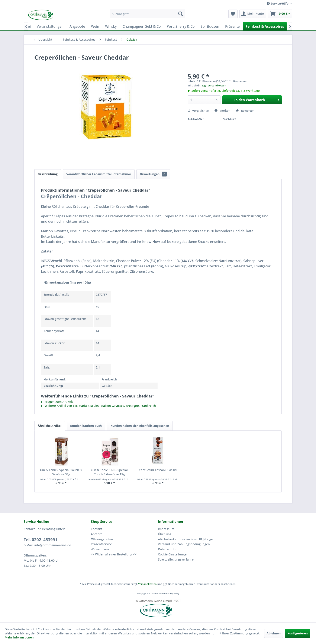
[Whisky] (111, 26)
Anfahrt (96, 534)
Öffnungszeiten (102, 539)
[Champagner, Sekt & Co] (142, 26)
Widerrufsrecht (102, 549)
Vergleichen (198, 111)
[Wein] (95, 26)
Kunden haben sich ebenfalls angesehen (140, 426)
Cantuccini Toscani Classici (158, 470)
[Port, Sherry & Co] (181, 26)
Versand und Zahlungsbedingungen (184, 544)
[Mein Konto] (253, 14)
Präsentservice (101, 544)
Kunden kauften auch (86, 426)
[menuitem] (147, 14)
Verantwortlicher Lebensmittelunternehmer (99, 174)
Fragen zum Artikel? (57, 402)
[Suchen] (181, 14)
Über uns (165, 534)
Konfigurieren (298, 633)
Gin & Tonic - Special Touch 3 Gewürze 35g (61, 472)
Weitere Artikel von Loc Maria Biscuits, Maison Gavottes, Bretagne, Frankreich (98, 406)
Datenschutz (167, 549)
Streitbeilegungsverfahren (177, 559)
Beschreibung (48, 174)
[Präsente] (232, 26)
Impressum (166, 529)
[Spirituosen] (210, 26)
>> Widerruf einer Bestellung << (114, 554)
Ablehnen (274, 633)
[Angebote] (77, 26)
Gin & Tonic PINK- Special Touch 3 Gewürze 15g (109, 472)
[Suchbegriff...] (147, 14)
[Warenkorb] (280, 14)
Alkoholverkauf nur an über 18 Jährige (185, 539)
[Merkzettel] (233, 14)
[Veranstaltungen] (50, 26)
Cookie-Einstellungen (173, 554)
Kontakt (96, 529)
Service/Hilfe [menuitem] (278, 4)
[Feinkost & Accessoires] (265, 26)
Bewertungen (153, 174)
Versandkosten (147, 584)
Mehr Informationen (19, 637)
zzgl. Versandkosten (214, 85)
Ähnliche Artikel (50, 426)
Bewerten (245, 111)
